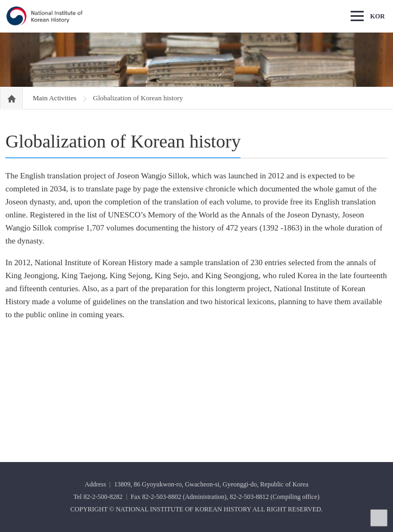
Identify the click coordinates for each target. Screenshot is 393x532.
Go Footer (0, 0)
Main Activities (55, 98)
